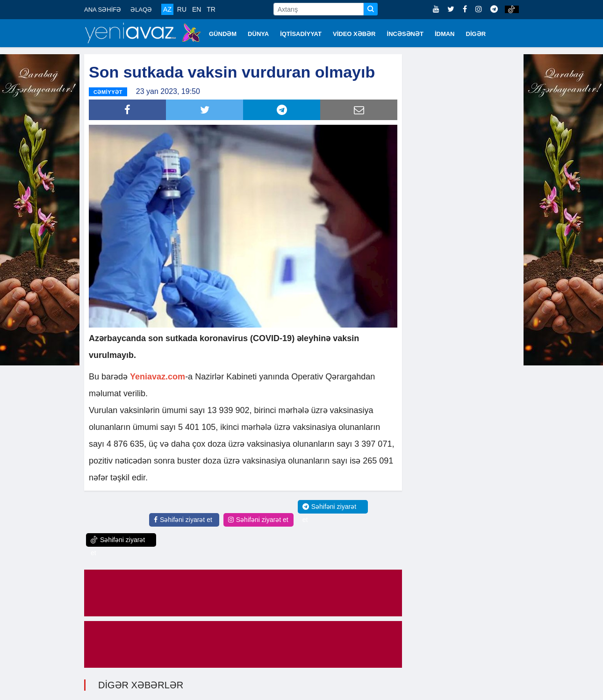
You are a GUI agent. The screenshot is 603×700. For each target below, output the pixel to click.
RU (182, 9)
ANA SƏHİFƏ (103, 10)
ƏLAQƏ (141, 10)
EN (197, 9)
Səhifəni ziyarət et (183, 520)
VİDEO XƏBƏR (354, 34)
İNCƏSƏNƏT (405, 34)
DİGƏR (476, 34)
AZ (167, 9)
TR (211, 9)
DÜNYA (258, 34)
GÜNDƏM (223, 34)
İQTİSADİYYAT (301, 34)
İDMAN (445, 34)
